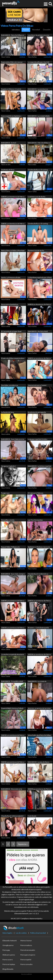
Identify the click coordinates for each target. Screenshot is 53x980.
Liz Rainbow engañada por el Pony (40, 277)
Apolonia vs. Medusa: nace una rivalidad (39, 547)
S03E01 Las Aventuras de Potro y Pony (13, 224)
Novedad (36, 30)
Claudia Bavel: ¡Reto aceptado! (12, 816)
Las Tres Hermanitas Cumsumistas (35, 520)
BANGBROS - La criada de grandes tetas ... (37, 682)
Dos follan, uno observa (10, 385)
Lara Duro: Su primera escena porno (39, 35)
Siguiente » (23, 844)
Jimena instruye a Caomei (37, 385)
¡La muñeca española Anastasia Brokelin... (13, 655)
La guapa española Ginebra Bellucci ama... (38, 439)
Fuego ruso (5, 493)
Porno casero (8, 960)
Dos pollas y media (8, 520)
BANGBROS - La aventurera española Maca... (38, 89)
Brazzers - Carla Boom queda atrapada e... (38, 628)
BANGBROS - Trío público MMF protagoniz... (12, 682)
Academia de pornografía (37, 412)
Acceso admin (27, 974)
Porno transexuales (28, 950)
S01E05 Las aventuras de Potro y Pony (39, 789)
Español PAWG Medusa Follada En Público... (12, 709)
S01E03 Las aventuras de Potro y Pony (13, 628)
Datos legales (7, 933)
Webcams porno (9, 955)
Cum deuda (32, 816)
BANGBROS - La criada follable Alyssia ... (39, 116)
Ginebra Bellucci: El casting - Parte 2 (38, 224)
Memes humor (26, 941)
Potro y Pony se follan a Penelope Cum (13, 251)
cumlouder (48, 57)
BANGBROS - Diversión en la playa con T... (12, 789)
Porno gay (6, 950)
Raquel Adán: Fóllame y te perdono (10, 547)
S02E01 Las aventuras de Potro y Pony (39, 359)
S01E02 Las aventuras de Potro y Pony (13, 735)
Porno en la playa (9, 964)
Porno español (26, 960)
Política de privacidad (38, 933)
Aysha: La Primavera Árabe (11, 277)
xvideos (22, 57)
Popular (26, 30)
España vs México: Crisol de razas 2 (11, 89)
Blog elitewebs (8, 969)
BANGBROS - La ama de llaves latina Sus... (39, 762)
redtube (22, 165)
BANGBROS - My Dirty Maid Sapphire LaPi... (38, 332)
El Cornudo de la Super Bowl (11, 331)
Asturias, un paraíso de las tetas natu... (39, 709)
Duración (47, 30)
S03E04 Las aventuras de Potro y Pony (13, 601)
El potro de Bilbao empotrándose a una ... (13, 359)
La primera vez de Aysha (37, 197)
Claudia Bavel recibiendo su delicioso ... (38, 574)
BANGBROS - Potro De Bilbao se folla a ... (13, 35)
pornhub (49, 353)
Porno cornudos (26, 964)
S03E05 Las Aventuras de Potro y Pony (13, 197)
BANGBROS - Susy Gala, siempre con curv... (13, 574)
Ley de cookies (21, 933)
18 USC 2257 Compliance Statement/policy (26, 919)
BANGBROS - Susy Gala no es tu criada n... (13, 439)
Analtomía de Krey (8, 170)
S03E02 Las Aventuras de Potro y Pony (39, 305)
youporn (49, 165)
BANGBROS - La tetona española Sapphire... (40, 466)
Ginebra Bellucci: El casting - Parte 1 (38, 170)
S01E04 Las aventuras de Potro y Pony (39, 655)
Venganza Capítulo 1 (8, 466)
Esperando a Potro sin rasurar (12, 62)
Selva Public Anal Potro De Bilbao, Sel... (40, 735)
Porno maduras (26, 945)
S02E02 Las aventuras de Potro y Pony (39, 601)
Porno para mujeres (28, 955)
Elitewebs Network (10, 941)
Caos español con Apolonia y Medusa (11, 116)
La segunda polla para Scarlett (39, 62)
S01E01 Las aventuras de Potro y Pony (13, 762)
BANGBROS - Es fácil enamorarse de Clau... (9, 143)
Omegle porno (8, 945)
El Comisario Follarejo (36, 493)
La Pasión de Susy (8, 412)
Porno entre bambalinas (10, 304)
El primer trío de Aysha (36, 251)
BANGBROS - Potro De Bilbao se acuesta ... (39, 143)
